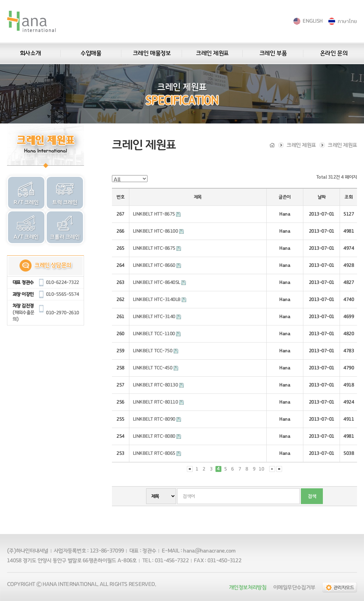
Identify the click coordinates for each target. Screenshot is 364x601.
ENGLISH (313, 21)
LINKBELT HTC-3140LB (160, 300)
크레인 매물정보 (152, 53)
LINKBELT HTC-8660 (157, 265)
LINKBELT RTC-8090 (157, 419)
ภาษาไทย (347, 21)
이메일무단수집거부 (294, 587)
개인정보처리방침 (248, 587)
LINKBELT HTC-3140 (157, 317)
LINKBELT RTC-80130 (158, 385)
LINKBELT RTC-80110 (158, 402)
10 (261, 469)
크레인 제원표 (212, 53)
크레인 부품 (273, 53)
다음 (272, 469)
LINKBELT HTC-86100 (158, 231)
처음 (190, 469)
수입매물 (91, 53)
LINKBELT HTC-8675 (157, 248)
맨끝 (279, 469)
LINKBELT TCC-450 (156, 368)
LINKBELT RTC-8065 (157, 453)
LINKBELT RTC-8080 (157, 436)
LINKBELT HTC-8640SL (159, 283)
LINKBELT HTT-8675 (157, 214)
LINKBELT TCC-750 (156, 351)
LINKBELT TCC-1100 (157, 334)
